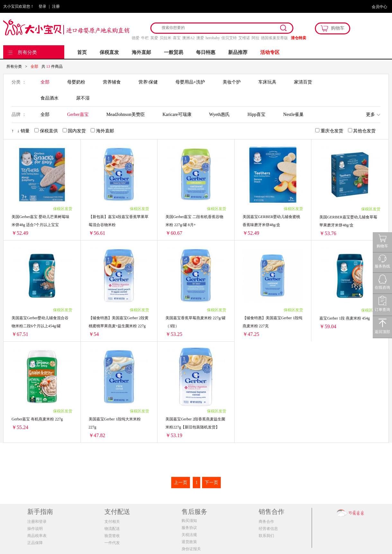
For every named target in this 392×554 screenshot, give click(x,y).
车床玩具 (267, 82)
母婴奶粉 (76, 82)
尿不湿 (83, 98)
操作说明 (35, 529)
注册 (56, 6)
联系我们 (266, 536)
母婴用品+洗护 (190, 82)
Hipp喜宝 (256, 114)
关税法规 (189, 535)
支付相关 (112, 522)
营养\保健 (148, 82)
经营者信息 (268, 529)
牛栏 (145, 38)
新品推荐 (238, 52)
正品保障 (35, 543)
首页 (82, 52)
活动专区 (270, 52)
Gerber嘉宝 (78, 114)
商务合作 (266, 522)
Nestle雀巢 (293, 114)
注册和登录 (37, 522)
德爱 (136, 38)
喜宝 (177, 38)
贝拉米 (165, 38)
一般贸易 (174, 52)
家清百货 (303, 82)
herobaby (213, 38)
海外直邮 (141, 52)
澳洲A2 (188, 38)
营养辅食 (112, 82)
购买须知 (189, 521)
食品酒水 (49, 98)
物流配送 (112, 529)
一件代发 (112, 543)
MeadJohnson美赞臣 (126, 114)
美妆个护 (232, 82)
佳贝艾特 (229, 38)
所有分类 (27, 52)
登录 (42, 6)
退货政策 (189, 542)
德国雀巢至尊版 (274, 38)
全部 (45, 82)
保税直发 (109, 52)
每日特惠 (206, 52)
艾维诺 (244, 38)
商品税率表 (37, 536)
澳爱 (200, 38)
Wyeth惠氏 (219, 114)
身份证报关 (191, 549)
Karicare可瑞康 (177, 114)
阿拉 (255, 38)
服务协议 (189, 528)
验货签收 (112, 536)
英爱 (154, 38)
